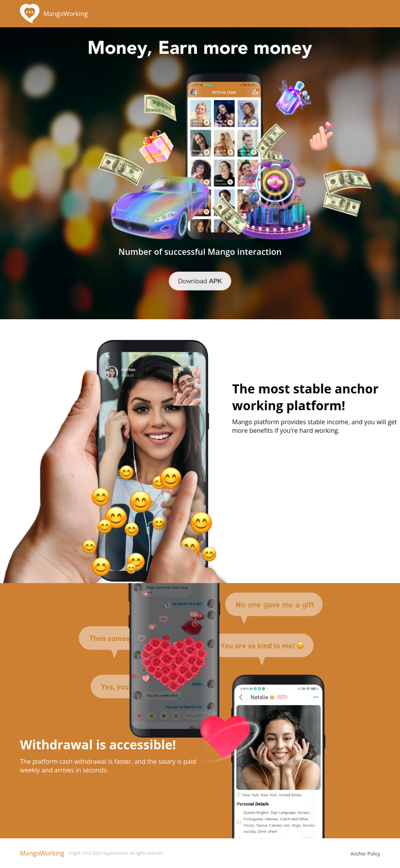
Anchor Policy (365, 854)
